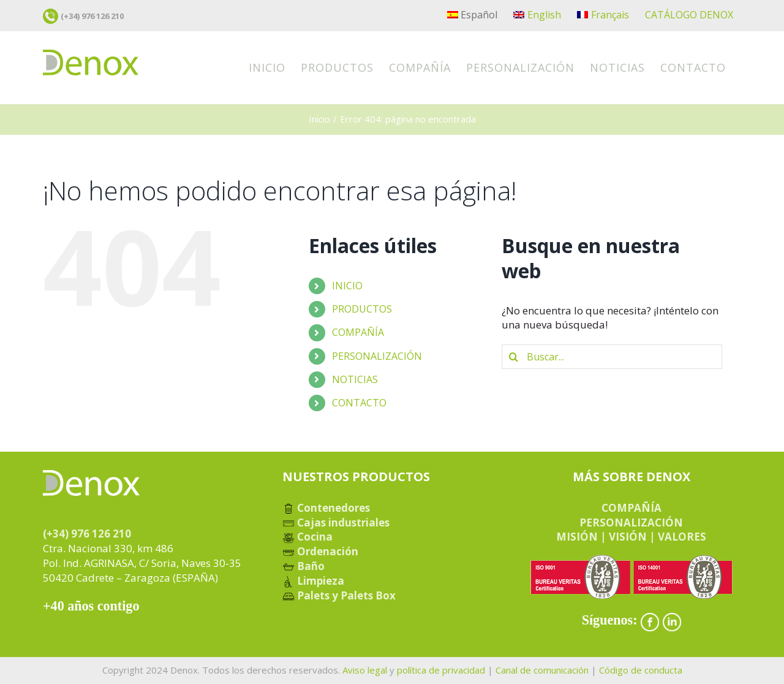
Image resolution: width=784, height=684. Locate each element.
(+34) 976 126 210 (92, 16)
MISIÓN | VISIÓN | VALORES (631, 537)
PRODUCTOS (362, 309)
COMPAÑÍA (358, 332)
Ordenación (320, 551)
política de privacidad (441, 670)
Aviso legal (365, 670)
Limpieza (313, 581)
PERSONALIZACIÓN (377, 356)
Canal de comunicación (542, 670)
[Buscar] (514, 357)
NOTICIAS (355, 379)
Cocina (307, 537)
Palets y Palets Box (339, 595)
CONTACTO (359, 403)
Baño (303, 566)
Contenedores (326, 508)
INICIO (347, 286)
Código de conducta (641, 670)
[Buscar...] (612, 357)
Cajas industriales (336, 522)
